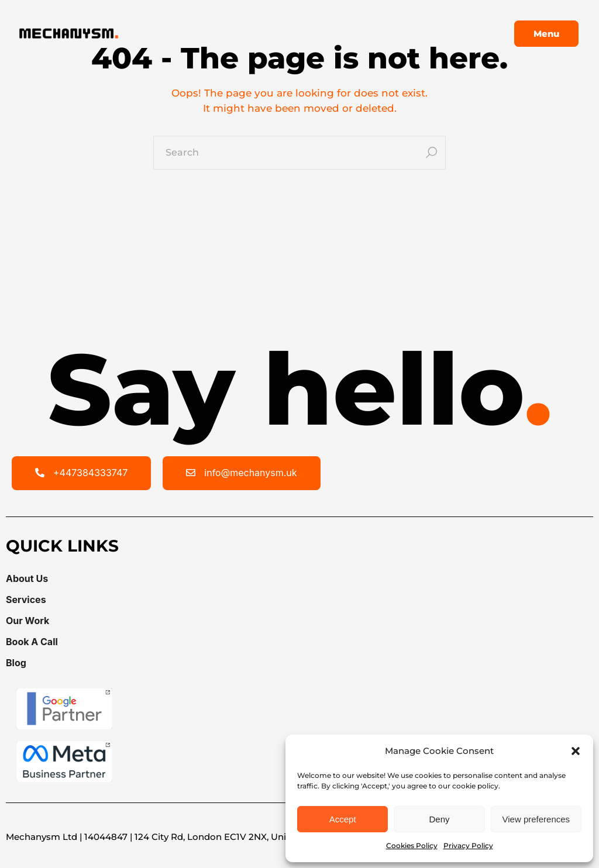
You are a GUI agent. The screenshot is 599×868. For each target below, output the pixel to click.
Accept (343, 819)
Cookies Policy (412, 845)
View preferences (536, 819)
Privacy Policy (468, 845)
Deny (439, 819)
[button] (576, 751)
